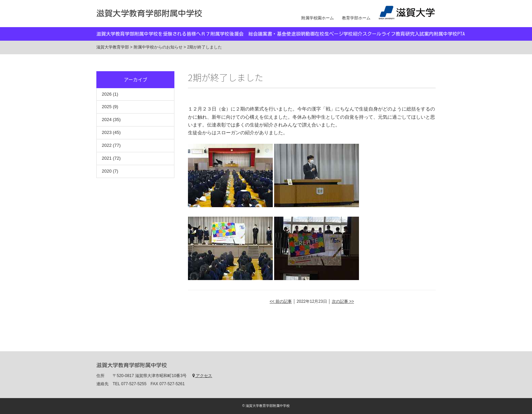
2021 (107, 158)
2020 (107, 171)
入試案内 (424, 34)
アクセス (202, 376)
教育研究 (405, 34)
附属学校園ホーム (318, 18)
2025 (107, 107)
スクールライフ (379, 34)
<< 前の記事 (281, 301)
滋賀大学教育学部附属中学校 (149, 13)
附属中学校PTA (449, 34)
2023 (107, 132)
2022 (107, 145)
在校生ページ (329, 34)
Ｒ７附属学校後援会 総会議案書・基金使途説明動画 (258, 34)
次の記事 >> (343, 301)
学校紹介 (353, 34)
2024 (107, 120)
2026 (107, 94)
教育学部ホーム (356, 18)
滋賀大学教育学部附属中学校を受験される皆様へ (149, 34)
